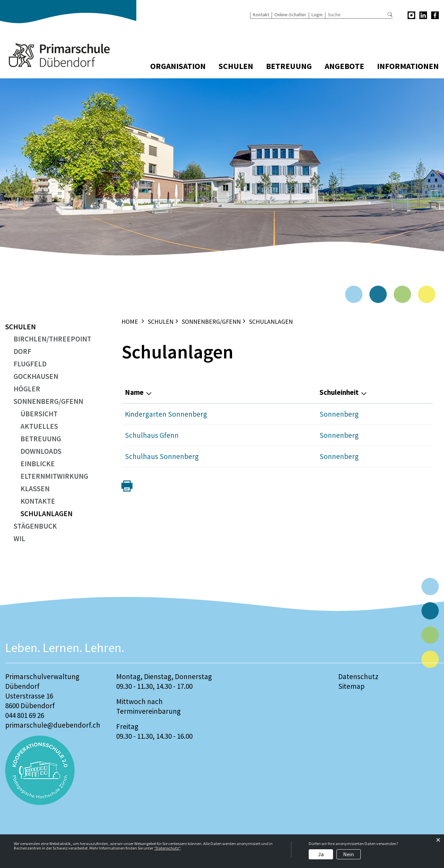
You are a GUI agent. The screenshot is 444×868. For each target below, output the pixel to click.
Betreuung (289, 66)
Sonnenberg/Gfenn (48, 401)
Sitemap (351, 686)
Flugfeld (30, 364)
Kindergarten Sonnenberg (166, 414)
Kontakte (38, 501)
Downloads (41, 451)
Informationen (408, 66)
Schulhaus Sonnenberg (162, 456)
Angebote (344, 66)
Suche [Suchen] (390, 14)
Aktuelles (39, 426)
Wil (19, 539)
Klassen (35, 489)
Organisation (178, 66)
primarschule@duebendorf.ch (53, 725)
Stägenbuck (35, 526)
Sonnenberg (339, 414)
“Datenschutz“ (167, 848)
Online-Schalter (290, 15)
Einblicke (38, 464)
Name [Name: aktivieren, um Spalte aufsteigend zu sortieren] (134, 392)
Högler (27, 389)
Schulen (236, 66)
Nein (348, 854)
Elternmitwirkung (54, 476)
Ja (321, 854)
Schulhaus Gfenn (152, 435)
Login (317, 15)
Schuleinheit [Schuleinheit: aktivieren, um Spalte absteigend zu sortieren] (339, 392)
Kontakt (261, 15)
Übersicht (39, 414)
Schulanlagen (60, 514)
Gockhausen (36, 376)
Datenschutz (358, 676)
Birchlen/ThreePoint (52, 339)
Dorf (22, 351)
